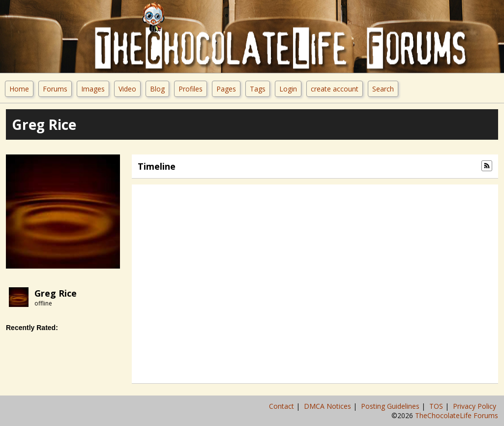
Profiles (191, 89)
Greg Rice (56, 293)
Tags (258, 89)
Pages (226, 89)
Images (93, 89)
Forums (55, 89)
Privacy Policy (475, 406)
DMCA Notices (328, 406)
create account (335, 89)
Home (19, 89)
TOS (437, 406)
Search (383, 89)
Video (127, 89)
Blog (157, 89)
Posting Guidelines (391, 406)
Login (288, 89)
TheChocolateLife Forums (457, 415)
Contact (282, 406)
